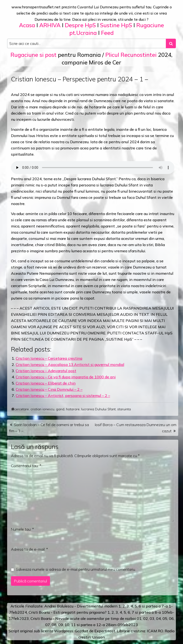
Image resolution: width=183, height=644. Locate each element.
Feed (107, 33)
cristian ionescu (42, 409)
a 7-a (163, 606)
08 (54, 625)
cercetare (22, 409)
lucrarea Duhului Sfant (98, 409)
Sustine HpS (116, 25)
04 (158, 618)
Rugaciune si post (33, 55)
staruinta (124, 409)
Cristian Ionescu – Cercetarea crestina (49, 358)
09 (61, 625)
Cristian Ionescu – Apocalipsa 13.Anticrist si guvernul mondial (70, 364)
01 (139, 618)
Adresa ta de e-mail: (29, 549)
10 (67, 625)
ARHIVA (50, 25)
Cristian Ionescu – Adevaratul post (46, 371)
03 (152, 618)
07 (48, 625)
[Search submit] (171, 43)
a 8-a (156, 612)
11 (73, 625)
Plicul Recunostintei (131, 55)
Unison (99, 637)
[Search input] (87, 43)
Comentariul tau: (26, 466)
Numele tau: (22, 529)
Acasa (27, 25)
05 (165, 618)
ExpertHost (105, 631)
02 (146, 618)
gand (60, 409)
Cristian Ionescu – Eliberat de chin (46, 383)
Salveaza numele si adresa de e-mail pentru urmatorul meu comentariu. (76, 569)
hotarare (73, 409)
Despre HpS (80, 25)
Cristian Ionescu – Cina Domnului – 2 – (49, 389)
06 (171, 618)
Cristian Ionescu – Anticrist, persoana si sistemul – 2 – (63, 396)
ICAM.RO (155, 631)
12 (99, 625)
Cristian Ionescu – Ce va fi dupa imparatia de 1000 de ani (66, 377)
